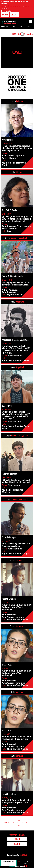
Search (29, 26)
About (21, 26)
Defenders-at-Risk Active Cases (26, 863)
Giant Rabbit (23, 855)
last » (19, 825)
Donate (13, 26)
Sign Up (17, 844)
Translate (30, 34)
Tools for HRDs (5, 26)
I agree (5, 15)
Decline (14, 15)
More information (6, 11)
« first (18, 820)
